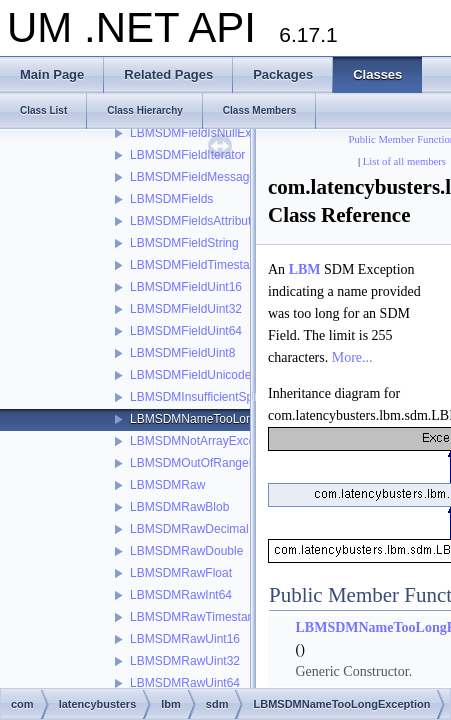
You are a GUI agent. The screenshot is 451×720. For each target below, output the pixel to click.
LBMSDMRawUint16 (185, 639)
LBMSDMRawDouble (186, 551)
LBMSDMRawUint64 (185, 683)
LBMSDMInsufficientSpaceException (227, 397)
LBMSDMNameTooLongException (221, 419)
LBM (305, 269)
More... (352, 357)
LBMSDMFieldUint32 (186, 309)
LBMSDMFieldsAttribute (194, 221)
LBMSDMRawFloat (181, 573)
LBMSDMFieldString (184, 243)
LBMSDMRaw (167, 485)
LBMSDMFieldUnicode (190, 375)
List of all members (404, 161)
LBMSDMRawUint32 (185, 661)
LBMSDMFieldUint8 (182, 353)
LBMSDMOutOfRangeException (215, 463)
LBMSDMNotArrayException (205, 441)
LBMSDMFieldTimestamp (198, 265)
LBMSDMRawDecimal (189, 529)
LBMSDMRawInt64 (181, 595)
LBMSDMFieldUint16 (186, 287)
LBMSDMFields (171, 199)
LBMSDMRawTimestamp (197, 617)
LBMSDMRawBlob (179, 507)
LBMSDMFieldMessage (193, 177)
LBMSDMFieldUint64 (186, 331)
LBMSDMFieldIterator (187, 155)
